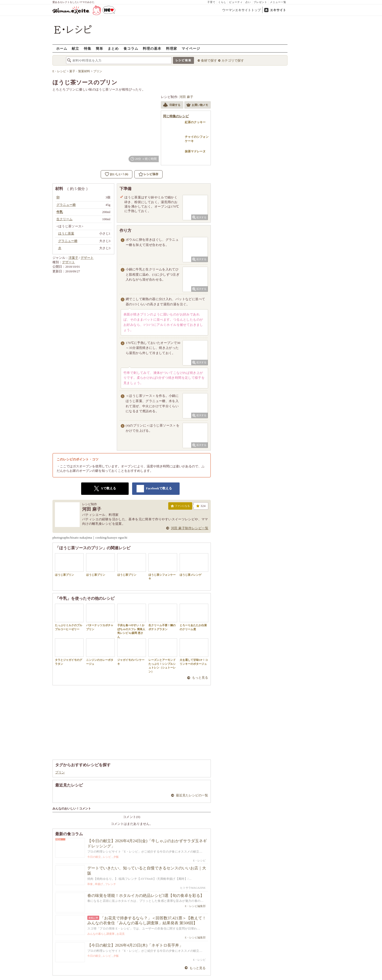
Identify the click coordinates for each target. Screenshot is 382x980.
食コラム (131, 48)
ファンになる (180, 507)
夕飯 (116, 857)
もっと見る (200, 678)
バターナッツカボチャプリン (100, 617)
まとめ (113, 48)
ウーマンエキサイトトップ (241, 10)
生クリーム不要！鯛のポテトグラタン (163, 617)
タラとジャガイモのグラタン (69, 652)
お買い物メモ (197, 105)
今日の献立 (94, 857)
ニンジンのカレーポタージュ (100, 652)
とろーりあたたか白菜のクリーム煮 (194, 617)
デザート (87, 258)
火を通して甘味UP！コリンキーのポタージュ (194, 652)
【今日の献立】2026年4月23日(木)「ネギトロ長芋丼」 (135, 945)
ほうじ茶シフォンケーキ (163, 567)
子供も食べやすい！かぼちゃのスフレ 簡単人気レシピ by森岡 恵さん (132, 621)
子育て (211, 2)
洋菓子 (73, 258)
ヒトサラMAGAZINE (193, 888)
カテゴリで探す (233, 60)
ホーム (62, 48)
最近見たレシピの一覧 (192, 795)
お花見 (121, 934)
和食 (90, 884)
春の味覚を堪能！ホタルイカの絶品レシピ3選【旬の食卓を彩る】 (146, 896)
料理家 (172, 48)
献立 (75, 48)
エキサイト (278, 10)
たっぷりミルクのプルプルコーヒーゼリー (69, 617)
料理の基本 (152, 48)
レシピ (107, 857)
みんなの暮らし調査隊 (101, 934)
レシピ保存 (151, 174)
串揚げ (99, 884)
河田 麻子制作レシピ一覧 (190, 528)
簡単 (99, 48)
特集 (88, 48)
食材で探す (209, 60)
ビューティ (236, 2)
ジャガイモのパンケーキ (132, 652)
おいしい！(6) (119, 174)
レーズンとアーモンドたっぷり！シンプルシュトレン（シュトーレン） (163, 656)
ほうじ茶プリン (69, 565)
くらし (222, 2)
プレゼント (260, 2)
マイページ (191, 48)
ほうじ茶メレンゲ (194, 565)
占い (248, 2)
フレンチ (111, 884)
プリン (60, 772)
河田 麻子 (186, 97)
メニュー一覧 (278, 2)
